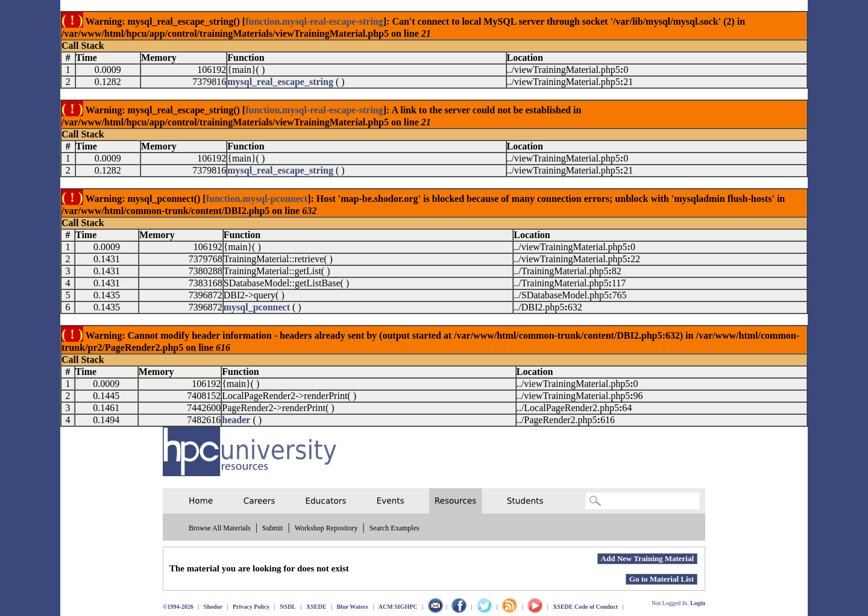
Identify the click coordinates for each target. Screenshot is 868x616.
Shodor (213, 607)
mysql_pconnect (257, 307)
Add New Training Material (647, 558)
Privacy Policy (251, 607)
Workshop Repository (326, 528)
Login (698, 603)
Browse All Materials (220, 528)
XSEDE (316, 607)
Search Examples (395, 528)
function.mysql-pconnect (257, 199)
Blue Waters (352, 607)
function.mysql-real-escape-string (314, 21)
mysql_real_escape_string (280, 82)
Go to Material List (662, 579)
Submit (273, 528)
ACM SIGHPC (398, 607)
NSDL (288, 607)
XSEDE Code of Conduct (585, 607)
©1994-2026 (178, 607)
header (236, 420)
